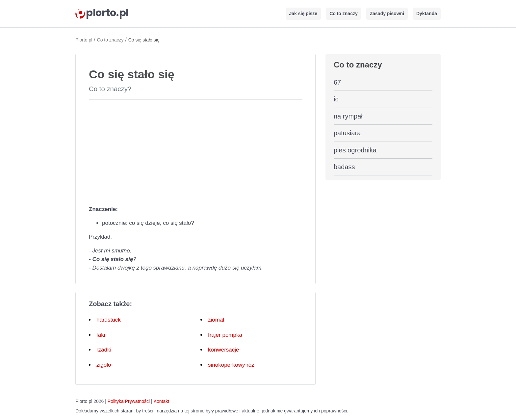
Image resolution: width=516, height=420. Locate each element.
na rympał (348, 116)
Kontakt (161, 401)
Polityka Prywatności (129, 401)
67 (337, 82)
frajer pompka (225, 335)
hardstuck (109, 320)
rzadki (104, 350)
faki (101, 335)
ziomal (216, 320)
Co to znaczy (344, 13)
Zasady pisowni (387, 13)
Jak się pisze (303, 13)
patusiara (347, 133)
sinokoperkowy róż (231, 365)
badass (344, 167)
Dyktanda (427, 13)
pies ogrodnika (355, 150)
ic (336, 99)
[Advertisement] (195, 151)
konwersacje (224, 350)
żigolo (104, 365)
